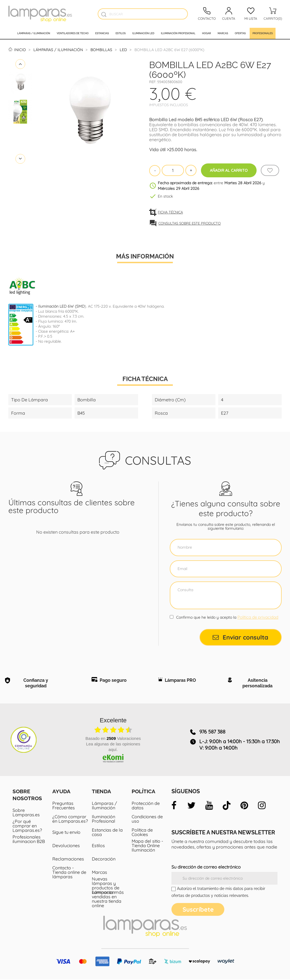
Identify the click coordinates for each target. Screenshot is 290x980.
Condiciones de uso (147, 819)
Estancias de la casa (107, 833)
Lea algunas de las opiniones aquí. (113, 747)
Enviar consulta (240, 637)
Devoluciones (66, 846)
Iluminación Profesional (104, 819)
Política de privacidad (258, 617)
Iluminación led (143, 33)
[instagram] (262, 806)
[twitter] (191, 806)
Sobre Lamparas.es (26, 813)
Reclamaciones (68, 859)
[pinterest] (244, 806)
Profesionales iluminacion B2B (29, 840)
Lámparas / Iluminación (34, 33)
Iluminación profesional (178, 33)
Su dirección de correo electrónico (206, 867)
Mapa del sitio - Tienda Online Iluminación (147, 846)
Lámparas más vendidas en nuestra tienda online (108, 899)
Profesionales (263, 33)
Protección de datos (146, 806)
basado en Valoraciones (113, 739)
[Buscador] (104, 14)
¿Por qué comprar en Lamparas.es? (27, 826)
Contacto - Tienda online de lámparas (69, 873)
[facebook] (174, 806)
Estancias (102, 33)
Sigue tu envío (66, 833)
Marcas (223, 33)
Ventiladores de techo (73, 33)
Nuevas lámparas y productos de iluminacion (106, 886)
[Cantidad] (173, 170)
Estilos (121, 33)
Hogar (207, 33)
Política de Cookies (142, 833)
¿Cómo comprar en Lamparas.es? (70, 819)
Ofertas (240, 33)
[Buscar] (143, 14)
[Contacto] (207, 14)
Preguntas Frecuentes (64, 806)
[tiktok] (227, 806)
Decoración (104, 859)
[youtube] (209, 806)
